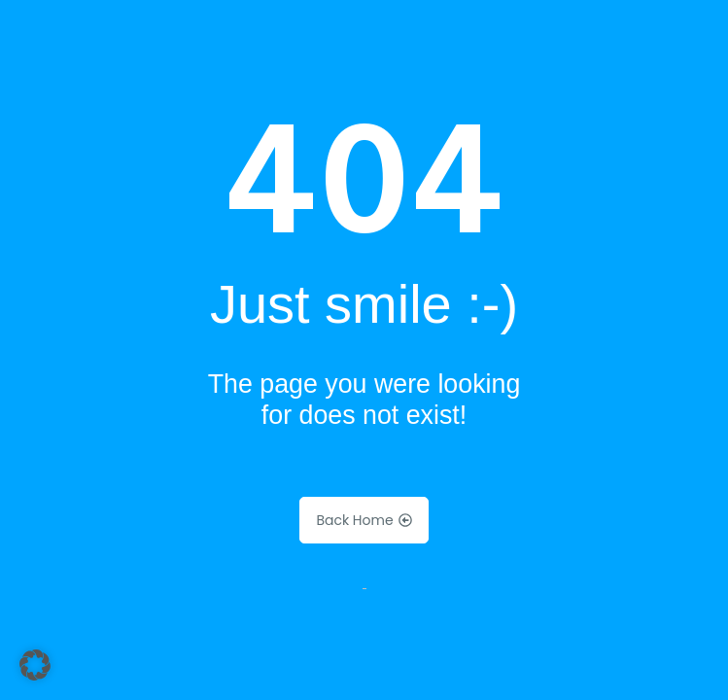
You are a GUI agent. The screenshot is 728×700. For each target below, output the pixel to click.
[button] (35, 665)
